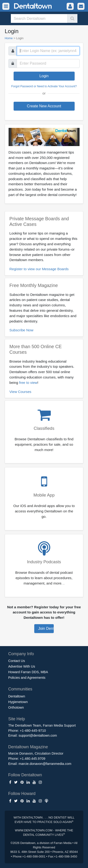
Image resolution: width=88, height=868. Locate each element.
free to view (28, 383)
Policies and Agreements (27, 678)
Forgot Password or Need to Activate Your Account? (44, 86)
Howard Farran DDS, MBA (28, 672)
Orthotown (16, 707)
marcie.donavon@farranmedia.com (45, 764)
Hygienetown (18, 702)
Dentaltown (17, 696)
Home (9, 38)
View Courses (20, 392)
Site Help (17, 719)
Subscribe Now (21, 330)
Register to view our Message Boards (39, 269)
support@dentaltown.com (38, 735)
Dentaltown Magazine (28, 747)
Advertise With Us (22, 666)
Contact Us (17, 661)
